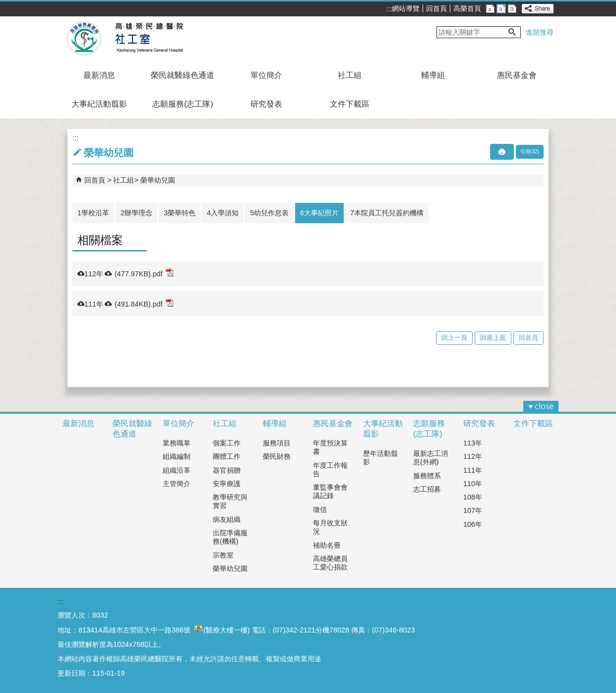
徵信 (320, 509)
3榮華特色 (180, 213)
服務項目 (277, 443)
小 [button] (490, 9)
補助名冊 (327, 545)
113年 (473, 443)
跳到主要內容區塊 (5, 5)
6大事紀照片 (319, 213)
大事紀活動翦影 (99, 104)
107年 (473, 510)
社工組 (350, 75)
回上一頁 (454, 338)
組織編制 (177, 456)
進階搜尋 (540, 32)
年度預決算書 (330, 447)
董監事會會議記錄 (330, 491)
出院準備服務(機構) (230, 537)
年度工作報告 (330, 470)
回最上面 (493, 338)
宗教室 (223, 555)
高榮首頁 (467, 8)
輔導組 (433, 75)
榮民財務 (277, 456)
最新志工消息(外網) (431, 458)
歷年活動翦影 (380, 458)
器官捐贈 (227, 470)
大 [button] (512, 9)
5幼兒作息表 (269, 213)
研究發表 (266, 104)
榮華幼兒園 (158, 180)
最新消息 (99, 75)
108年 (473, 497)
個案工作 (227, 443)
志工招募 (427, 489)
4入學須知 (223, 213)
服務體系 (427, 476)
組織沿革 (177, 470)
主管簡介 (177, 484)
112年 (473, 456)
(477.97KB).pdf (144, 273)
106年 (473, 524)
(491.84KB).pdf (144, 303)
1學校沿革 (93, 213)
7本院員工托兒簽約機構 (387, 213)
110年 (473, 484)
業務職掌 (177, 443)
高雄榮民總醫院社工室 (149, 39)
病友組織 (227, 519)
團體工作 (227, 456)
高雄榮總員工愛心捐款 (330, 563)
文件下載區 (350, 104)
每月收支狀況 (330, 527)
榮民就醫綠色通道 (183, 75)
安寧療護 (227, 484)
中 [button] (501, 9)
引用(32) (530, 152)
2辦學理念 (136, 213)
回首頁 (436, 8)
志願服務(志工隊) (183, 104)
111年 (473, 470)
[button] (512, 32)
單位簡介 (266, 75)
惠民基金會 (517, 75)
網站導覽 (406, 8)
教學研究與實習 (230, 501)
